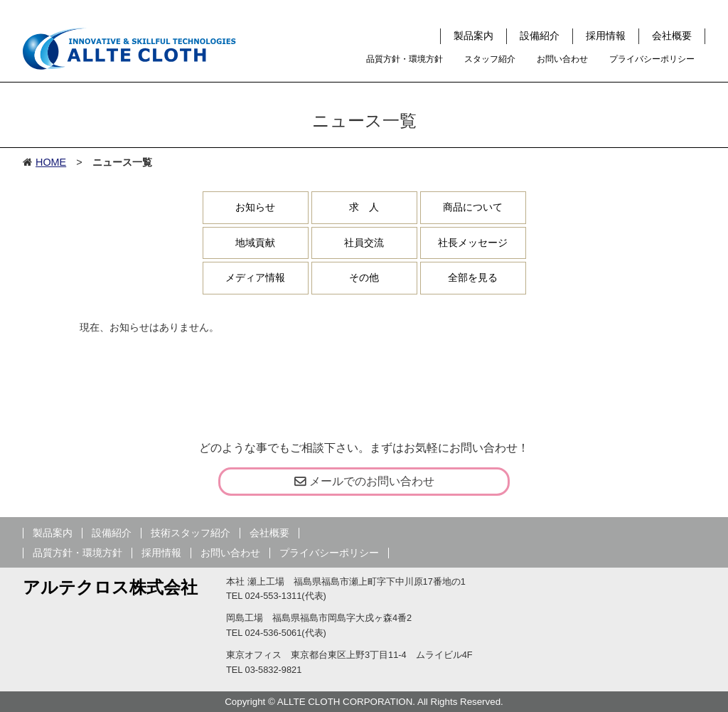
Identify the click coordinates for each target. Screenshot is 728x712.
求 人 (364, 207)
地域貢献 (255, 243)
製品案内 (473, 36)
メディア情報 (255, 277)
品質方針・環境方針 (405, 59)
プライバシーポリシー (652, 59)
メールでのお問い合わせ (364, 481)
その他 (364, 277)
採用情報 (606, 36)
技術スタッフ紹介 (191, 533)
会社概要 (672, 36)
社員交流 (364, 243)
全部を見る (473, 277)
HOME (51, 162)
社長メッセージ (473, 243)
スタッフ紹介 (490, 59)
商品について (473, 207)
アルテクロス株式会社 (110, 587)
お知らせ (255, 207)
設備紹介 (540, 36)
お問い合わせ (562, 59)
